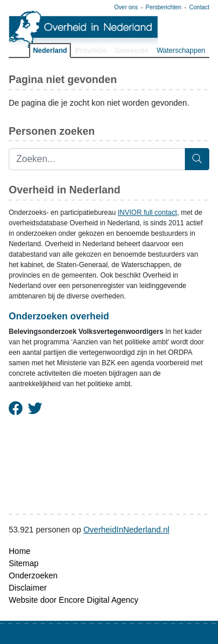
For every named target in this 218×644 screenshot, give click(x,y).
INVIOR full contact (147, 213)
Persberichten (163, 7)
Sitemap (24, 563)
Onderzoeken (33, 575)
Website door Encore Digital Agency (74, 600)
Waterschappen (181, 51)
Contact (199, 7)
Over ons (126, 7)
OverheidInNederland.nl (126, 530)
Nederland (50, 51)
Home (19, 551)
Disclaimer (28, 588)
